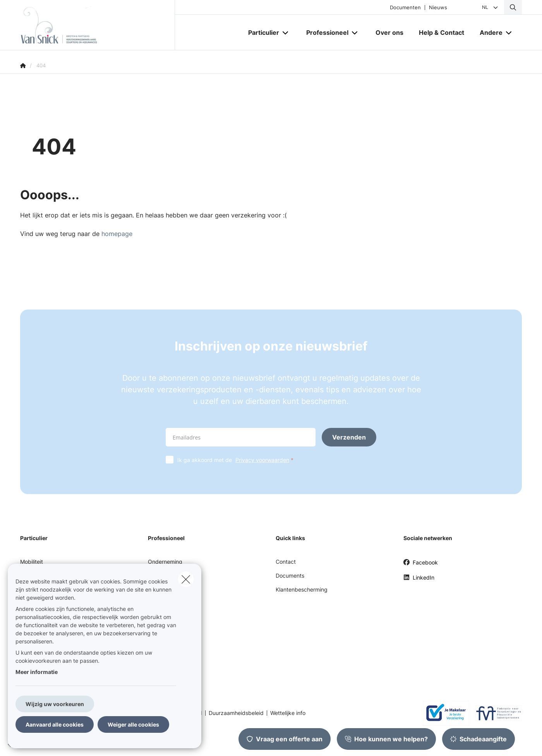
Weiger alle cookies (133, 724)
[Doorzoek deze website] (513, 7)
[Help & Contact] (442, 32)
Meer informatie (37, 672)
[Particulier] (261, 32)
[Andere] (488, 32)
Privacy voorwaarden (262, 460)
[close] (186, 579)
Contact (286, 562)
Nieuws (438, 8)
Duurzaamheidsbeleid (236, 713)
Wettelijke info (288, 713)
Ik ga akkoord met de (237, 460)
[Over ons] (389, 32)
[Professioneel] (324, 32)
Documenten (405, 8)
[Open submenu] (286, 33)
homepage (117, 234)
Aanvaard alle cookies (55, 724)
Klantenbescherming (302, 589)
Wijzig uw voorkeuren (55, 704)
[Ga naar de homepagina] (98, 25)
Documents (290, 576)
